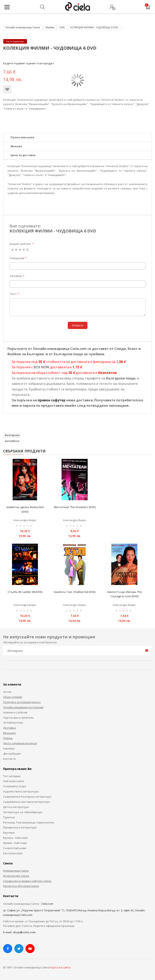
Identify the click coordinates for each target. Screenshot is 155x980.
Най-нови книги (13, 781)
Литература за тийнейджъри (23, 812)
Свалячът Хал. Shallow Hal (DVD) (75, 592)
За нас (7, 692)
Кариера (9, 748)
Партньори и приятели (18, 718)
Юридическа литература (20, 827)
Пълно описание (22, 137)
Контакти (9, 759)
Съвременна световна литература (27, 802)
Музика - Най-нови (15, 838)
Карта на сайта (60, 967)
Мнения (16, 146)
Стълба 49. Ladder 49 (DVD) (25, 592)
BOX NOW (41, 367)
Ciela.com (47, 904)
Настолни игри (13, 853)
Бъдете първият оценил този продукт (29, 63)
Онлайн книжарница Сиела (23, 27)
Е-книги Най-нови (15, 848)
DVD (62, 27)
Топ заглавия (12, 776)
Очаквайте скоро (15, 786)
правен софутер (52, 400)
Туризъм (9, 817)
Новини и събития (15, 712)
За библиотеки (13, 723)
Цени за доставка (23, 155)
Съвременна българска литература (27, 797)
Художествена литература (21, 791)
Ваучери (9, 833)
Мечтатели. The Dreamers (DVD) (75, 507)
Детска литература (16, 807)
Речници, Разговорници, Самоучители (29, 822)
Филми (50, 27)
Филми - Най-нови (15, 843)
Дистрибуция (12, 754)
